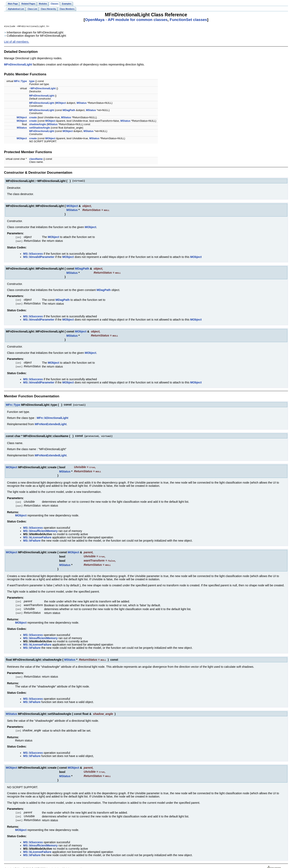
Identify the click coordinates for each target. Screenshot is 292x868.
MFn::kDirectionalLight (52, 416)
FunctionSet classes (188, 20)
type (32, 82)
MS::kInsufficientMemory (40, 528)
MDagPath (69, 111)
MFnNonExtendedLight (51, 423)
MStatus (82, 103)
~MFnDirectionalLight (42, 89)
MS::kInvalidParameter (39, 257)
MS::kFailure (32, 538)
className (36, 159)
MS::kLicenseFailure (37, 535)
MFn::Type (21, 82)
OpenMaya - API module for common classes (126, 20)
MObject (61, 103)
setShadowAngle (40, 128)
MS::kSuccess (33, 253)
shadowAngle (38, 125)
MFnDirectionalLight (18, 65)
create (33, 118)
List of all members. (17, 42)
